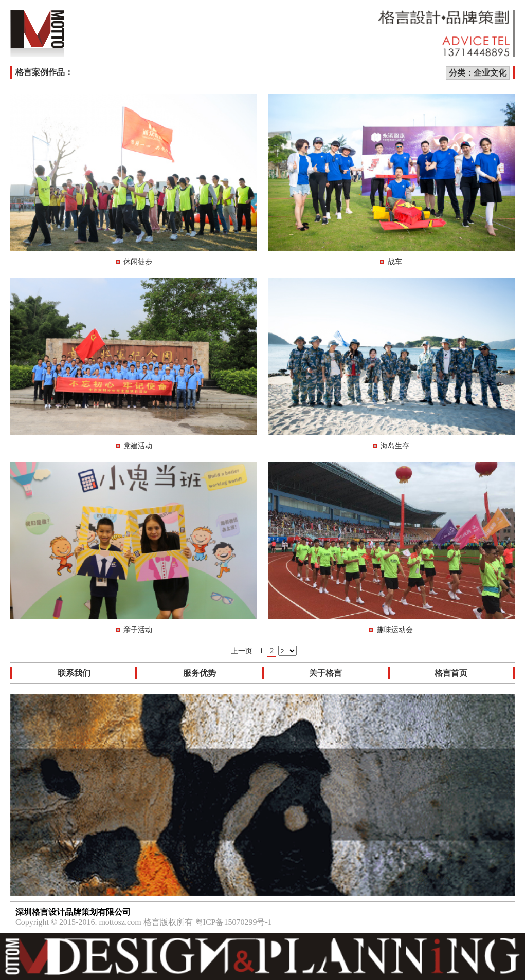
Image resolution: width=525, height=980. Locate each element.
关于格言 (325, 673)
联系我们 (74, 673)
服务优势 (200, 673)
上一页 (242, 651)
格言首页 (451, 673)
